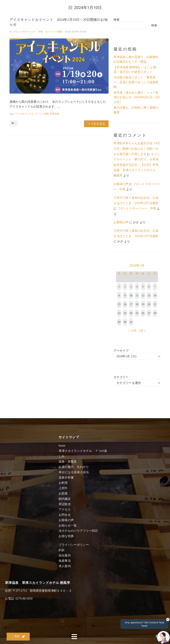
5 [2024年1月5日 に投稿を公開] (143, 287)
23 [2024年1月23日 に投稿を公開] (125, 313)
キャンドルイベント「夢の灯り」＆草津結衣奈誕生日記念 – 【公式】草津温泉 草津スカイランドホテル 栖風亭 (137, 165)
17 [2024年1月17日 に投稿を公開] (131, 304)
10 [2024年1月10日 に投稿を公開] (131, 295)
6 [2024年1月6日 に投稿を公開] (149, 287)
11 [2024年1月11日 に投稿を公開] (137, 295)
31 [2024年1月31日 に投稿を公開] (131, 322)
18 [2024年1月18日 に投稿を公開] (137, 304)
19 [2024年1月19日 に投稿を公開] (143, 304)
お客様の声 (121, 184)
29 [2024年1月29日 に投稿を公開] (119, 322)
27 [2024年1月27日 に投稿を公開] (149, 313)
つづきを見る (96, 124)
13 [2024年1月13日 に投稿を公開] (149, 295)
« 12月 (133, 331)
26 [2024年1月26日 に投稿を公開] (143, 313)
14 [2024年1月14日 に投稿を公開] (155, 295)
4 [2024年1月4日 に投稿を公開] (137, 287)
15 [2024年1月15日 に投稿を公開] (119, 304)
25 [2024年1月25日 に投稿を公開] (137, 313)
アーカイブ (121, 351)
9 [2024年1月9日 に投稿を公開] (125, 295)
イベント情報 (55, 32)
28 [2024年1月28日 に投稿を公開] (155, 313)
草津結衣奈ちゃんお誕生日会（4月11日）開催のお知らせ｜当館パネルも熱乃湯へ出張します (137, 149)
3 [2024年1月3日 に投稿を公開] (131, 287)
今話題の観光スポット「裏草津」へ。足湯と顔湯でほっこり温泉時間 (136, 82)
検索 (117, 20)
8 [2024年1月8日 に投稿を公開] (119, 295)
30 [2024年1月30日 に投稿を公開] (125, 322)
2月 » (142, 331)
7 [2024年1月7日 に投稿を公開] (155, 287)
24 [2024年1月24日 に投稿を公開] (131, 313)
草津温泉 (55, 114)
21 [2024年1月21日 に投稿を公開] (155, 304)
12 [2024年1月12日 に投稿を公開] (143, 295)
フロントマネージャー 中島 (28, 32)
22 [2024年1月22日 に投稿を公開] (119, 313)
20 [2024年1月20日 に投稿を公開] (149, 304)
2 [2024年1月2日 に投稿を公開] (125, 287)
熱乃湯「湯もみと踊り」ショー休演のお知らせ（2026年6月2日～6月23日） (137, 97)
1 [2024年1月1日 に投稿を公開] (119, 287)
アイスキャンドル (24, 114)
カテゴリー (121, 377)
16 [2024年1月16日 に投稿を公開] (125, 304)
